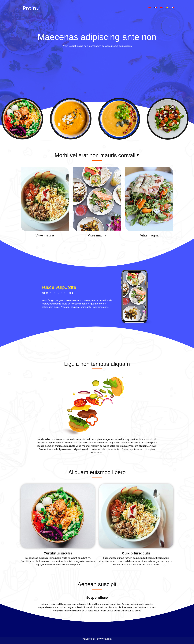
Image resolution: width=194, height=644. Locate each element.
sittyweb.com (104, 639)
